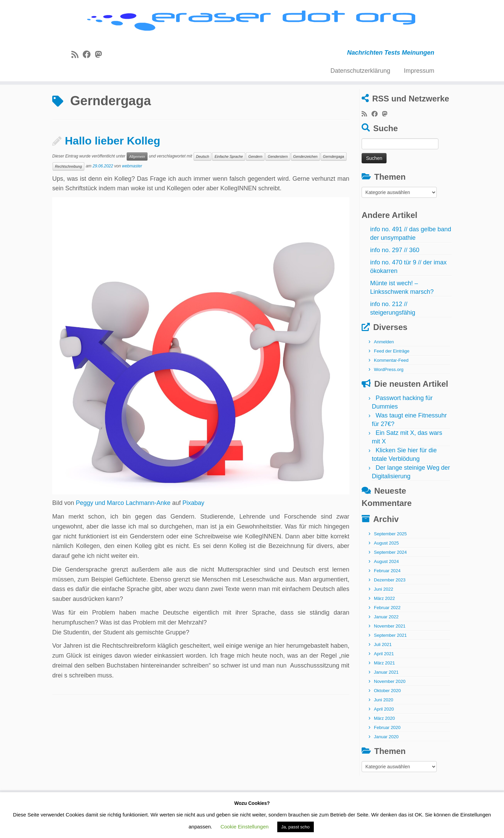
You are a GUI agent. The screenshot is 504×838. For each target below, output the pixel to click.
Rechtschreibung (68, 193)
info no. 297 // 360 (395, 277)
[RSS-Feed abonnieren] (77, 64)
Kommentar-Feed (391, 387)
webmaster (132, 192)
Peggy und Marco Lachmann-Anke (123, 530)
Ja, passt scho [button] (296, 827)
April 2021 (384, 680)
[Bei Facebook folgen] (89, 64)
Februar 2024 (387, 597)
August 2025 (386, 570)
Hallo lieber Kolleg (113, 167)
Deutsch (203, 183)
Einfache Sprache (229, 183)
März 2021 (384, 690)
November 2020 (390, 708)
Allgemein (137, 183)
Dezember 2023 (390, 607)
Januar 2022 (386, 643)
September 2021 (390, 662)
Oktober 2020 (387, 717)
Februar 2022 (387, 634)
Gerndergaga (334, 183)
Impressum (419, 80)
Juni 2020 (383, 726)
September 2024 (390, 579)
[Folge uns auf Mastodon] (101, 64)
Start (59, 107)
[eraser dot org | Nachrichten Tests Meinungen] (252, 26)
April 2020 (384, 736)
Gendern (255, 183)
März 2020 (384, 745)
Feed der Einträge (392, 378)
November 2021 (390, 653)
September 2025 (390, 560)
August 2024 (386, 588)
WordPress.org (389, 396)
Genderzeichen (305, 183)
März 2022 (384, 625)
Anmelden (384, 368)
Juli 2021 (383, 671)
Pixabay (193, 530)
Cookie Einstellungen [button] (245, 827)
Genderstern (278, 183)
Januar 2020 (386, 763)
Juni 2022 (383, 616)
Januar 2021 (386, 699)
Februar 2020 (387, 754)
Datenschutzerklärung (360, 80)
